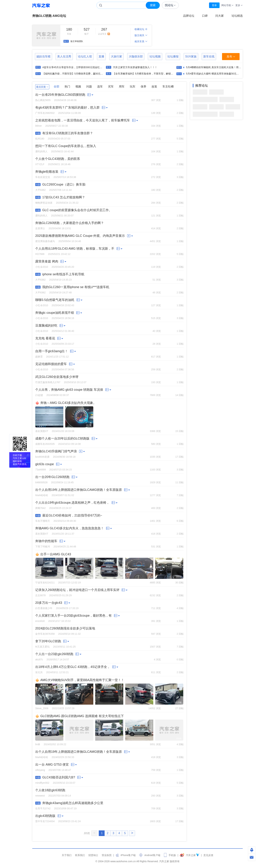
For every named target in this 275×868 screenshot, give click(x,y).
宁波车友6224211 (45, 583)
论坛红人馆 (85, 56)
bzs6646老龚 (42, 457)
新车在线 (209, 56)
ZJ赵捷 (39, 395)
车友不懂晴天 (43, 521)
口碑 (205, 16)
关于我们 (67, 855)
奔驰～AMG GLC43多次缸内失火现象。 (68, 403)
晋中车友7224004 (45, 821)
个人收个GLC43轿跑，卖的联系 (58, 159)
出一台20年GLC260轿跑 (52, 477)
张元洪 (39, 672)
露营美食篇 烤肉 (47, 261)
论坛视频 (155, 56)
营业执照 (107, 855)
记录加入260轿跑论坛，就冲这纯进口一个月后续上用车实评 (77, 590)
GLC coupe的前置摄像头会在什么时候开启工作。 (77, 210)
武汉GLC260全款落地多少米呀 (57, 377)
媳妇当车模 (43, 56)
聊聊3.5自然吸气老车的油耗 (55, 300)
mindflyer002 (42, 783)
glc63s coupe (45, 464)
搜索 (153, 5)
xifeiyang (40, 770)
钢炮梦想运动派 (44, 203)
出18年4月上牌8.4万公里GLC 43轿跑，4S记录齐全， (73, 667)
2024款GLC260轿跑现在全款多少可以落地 (65, 628)
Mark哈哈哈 (42, 495)
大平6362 (40, 190)
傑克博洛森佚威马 (45, 241)
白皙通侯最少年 (44, 608)
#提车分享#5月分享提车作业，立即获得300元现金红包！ (74, 67)
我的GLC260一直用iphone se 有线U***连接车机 (76, 287)
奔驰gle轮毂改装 (47, 172)
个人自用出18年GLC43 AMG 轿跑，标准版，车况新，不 (75, 249)
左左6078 (40, 595)
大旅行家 (116, 56)
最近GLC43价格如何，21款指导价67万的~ (72, 515)
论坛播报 (173, 56)
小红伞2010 (42, 267)
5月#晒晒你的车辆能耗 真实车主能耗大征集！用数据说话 (217, 67)
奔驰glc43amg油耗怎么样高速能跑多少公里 (73, 803)
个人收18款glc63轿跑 (50, 790)
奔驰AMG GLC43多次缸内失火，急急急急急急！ (70, 528)
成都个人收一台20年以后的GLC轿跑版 (62, 438)
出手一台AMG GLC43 (56, 554)
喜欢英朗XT (42, 431)
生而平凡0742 (43, 808)
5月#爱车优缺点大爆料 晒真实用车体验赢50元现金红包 (216, 74)
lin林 (38, 744)
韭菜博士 (40, 228)
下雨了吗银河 (43, 547)
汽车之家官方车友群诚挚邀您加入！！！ (135, 67)
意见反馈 (208, 855)
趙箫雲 (39, 357)
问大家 (220, 16)
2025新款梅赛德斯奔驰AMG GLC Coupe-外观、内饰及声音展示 (80, 236)
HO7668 (40, 254)
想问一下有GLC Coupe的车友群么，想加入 (66, 146)
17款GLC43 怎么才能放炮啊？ (64, 197)
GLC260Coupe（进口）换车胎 (64, 184)
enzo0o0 (40, 621)
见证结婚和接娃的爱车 (51, 364)
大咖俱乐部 (136, 56)
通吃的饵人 (41, 151)
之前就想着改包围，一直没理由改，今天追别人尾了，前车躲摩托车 (83, 120)
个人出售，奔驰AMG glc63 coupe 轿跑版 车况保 (69, 390)
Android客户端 (152, 855)
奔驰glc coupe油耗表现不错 (55, 313)
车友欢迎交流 (43, 177)
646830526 (41, 482)
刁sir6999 (41, 470)
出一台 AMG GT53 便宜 (52, 765)
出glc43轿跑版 (45, 816)
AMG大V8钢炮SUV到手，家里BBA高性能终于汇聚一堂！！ (82, 680)
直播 (101, 56)
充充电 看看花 (45, 338)
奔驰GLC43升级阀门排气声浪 (56, 451)
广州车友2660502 (45, 113)
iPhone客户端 (128, 855)
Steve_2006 (42, 708)
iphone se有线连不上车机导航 (63, 274)
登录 (214, 5)
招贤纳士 (93, 855)
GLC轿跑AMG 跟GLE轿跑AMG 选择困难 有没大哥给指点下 (82, 716)
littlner (38, 126)
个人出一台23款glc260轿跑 (54, 654)
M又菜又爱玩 (42, 647)
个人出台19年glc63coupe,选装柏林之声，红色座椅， (72, 503)
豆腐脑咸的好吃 (46, 326)
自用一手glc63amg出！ (52, 351)
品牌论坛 (189, 16)
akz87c (39, 659)
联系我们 (80, 855)
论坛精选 (237, 16)
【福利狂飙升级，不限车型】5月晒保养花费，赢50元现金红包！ (78, 74)
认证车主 (104, 31)
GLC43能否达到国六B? (59, 777)
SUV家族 (191, 56)
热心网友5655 (43, 100)
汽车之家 (41, 5)
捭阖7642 (40, 508)
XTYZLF (40, 164)
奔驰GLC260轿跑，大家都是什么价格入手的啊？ (70, 223)
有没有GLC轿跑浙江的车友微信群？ (68, 133)
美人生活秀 (64, 56)
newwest (40, 796)
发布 (231, 57)
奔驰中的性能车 (46, 541)
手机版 (172, 855)
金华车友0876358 (45, 634)
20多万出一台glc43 (49, 603)
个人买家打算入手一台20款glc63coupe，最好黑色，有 (73, 616)
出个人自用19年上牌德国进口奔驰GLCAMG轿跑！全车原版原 (79, 490)
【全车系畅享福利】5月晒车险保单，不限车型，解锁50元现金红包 (149, 74)
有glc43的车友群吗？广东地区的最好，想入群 (67, 108)
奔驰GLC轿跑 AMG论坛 (49, 16)
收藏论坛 (141, 29)
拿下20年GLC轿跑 (48, 641)
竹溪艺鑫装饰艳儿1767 (48, 382)
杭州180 (40, 139)
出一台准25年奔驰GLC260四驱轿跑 (60, 95)
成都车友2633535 (45, 444)
